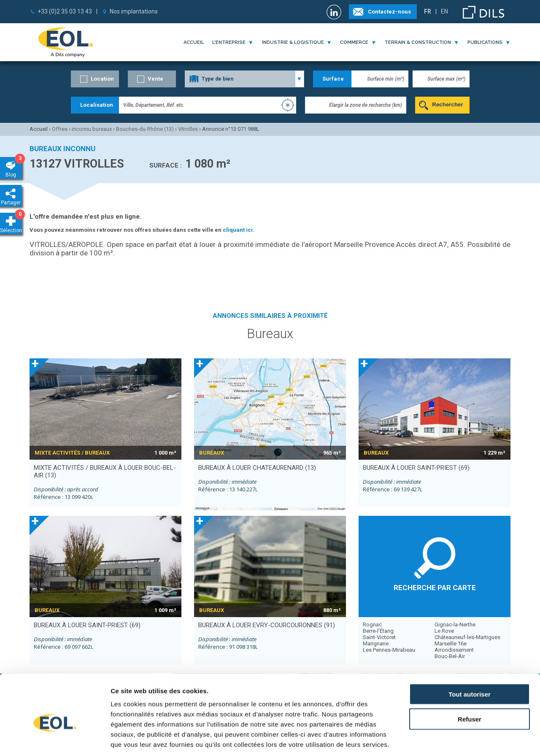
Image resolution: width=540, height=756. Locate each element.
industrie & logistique (293, 42)
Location (102, 79)
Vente (155, 79)
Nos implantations (134, 11)
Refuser (470, 676)
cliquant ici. (239, 230)
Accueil (194, 42)
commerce (354, 42)
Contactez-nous (389, 12)
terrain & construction (418, 42)
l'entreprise (229, 42)
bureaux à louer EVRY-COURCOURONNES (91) (267, 625)
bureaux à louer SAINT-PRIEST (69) (416, 468)
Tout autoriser (470, 652)
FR (428, 11)
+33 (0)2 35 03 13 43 (65, 11)
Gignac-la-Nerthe (455, 625)
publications (485, 42)
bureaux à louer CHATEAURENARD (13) (257, 468)
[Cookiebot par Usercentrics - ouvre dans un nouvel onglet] (55, 740)
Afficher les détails (465, 739)
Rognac (372, 625)
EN (444, 11)
